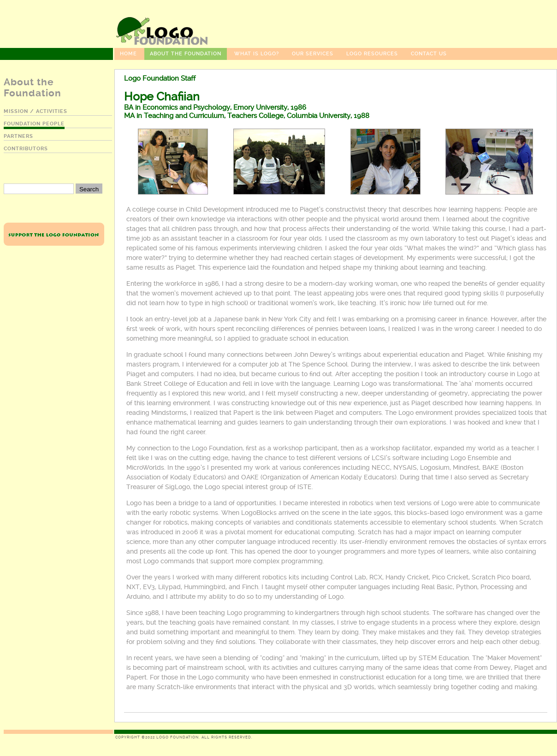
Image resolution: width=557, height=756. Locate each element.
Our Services (313, 54)
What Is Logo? (257, 54)
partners (18, 136)
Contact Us (429, 54)
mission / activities (36, 111)
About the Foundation (186, 54)
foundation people (34, 124)
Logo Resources (372, 54)
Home (128, 54)
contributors (26, 149)
